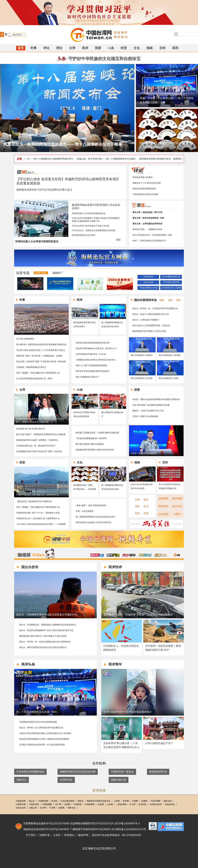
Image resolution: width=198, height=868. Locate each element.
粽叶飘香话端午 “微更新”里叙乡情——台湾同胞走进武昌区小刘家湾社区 (167, 145)
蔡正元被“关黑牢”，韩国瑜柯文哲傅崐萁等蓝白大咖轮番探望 (41, 435)
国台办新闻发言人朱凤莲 (170, 355)
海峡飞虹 (72, 808)
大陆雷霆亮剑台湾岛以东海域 (145, 194)
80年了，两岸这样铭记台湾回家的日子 (149, 241)
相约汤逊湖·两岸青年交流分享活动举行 (84, 325)
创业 (137, 513)
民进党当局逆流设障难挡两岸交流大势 (92, 343)
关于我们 (31, 835)
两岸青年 (115, 664)
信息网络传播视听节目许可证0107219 (92, 823)
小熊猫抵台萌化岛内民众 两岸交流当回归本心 (96, 360)
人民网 (117, 801)
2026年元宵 (148, 282)
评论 (46, 48)
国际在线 (168, 801)
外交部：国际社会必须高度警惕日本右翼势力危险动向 (156, 399)
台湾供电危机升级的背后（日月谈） (92, 354)
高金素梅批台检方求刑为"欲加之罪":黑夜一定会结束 (39, 451)
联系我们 (69, 835)
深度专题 (23, 273)
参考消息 (143, 804)
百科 (163, 48)
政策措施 (177, 498)
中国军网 (78, 804)
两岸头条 (113, 555)
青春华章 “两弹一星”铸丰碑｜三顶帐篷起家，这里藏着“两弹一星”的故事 (39, 356)
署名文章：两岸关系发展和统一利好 (148, 218)
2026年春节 (148, 277)
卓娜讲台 (161, 555)
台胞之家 (33, 808)
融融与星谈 (177, 555)
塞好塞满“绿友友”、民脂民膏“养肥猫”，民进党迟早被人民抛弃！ (139, 615)
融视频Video (35, 554)
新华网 (126, 801)
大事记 (177, 514)
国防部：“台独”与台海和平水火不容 (148, 411)
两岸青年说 (145, 555)
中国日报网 (155, 801)
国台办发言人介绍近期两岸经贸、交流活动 (151, 326)
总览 (19, 159)
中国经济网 (34, 804)
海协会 (80, 801)
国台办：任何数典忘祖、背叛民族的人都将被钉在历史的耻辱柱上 (48, 625)
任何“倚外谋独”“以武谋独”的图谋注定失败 (151, 405)
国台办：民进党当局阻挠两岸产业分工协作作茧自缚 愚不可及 (46, 630)
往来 (137, 500)
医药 (175, 48)
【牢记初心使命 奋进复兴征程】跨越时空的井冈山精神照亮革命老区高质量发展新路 (68, 181)
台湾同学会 (66, 780)
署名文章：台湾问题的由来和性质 (147, 224)
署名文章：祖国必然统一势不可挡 (147, 212)
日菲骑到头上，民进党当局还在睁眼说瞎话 (121, 648)
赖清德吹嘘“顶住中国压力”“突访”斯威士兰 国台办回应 (43, 636)
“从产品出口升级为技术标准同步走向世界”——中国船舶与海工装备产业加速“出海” (41, 524)
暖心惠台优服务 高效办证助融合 (90, 444)
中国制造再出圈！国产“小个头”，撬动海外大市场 (38, 513)
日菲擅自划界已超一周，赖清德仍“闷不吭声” (36, 446)
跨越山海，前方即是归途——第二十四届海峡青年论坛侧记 (107, 159)
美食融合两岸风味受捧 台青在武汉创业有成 (95, 450)
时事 (34, 48)
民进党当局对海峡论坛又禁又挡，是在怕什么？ (96, 348)
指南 (149, 48)
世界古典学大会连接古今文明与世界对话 (93, 522)
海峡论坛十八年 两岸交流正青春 (147, 183)
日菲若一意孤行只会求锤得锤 (145, 416)
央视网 (144, 801)
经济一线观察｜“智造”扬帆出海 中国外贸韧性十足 (38, 373)
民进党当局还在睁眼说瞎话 (144, 189)
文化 (137, 48)
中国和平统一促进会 (122, 772)
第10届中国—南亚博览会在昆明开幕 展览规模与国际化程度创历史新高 (41, 345)
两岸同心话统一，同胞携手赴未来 (147, 229)
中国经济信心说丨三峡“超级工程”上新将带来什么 (37, 495)
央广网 (58, 804)
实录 (169, 300)
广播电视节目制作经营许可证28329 (90, 829)
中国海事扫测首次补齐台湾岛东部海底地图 (38, 722)
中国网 (135, 801)
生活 (146, 506)
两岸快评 (129, 555)
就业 (146, 500)
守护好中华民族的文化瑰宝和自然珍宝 (105, 59)
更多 (119, 240)
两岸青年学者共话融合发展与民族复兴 (92, 371)
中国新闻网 (90, 804)
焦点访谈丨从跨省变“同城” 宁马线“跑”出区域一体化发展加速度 (41, 362)
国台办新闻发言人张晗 (169, 378)
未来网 (101, 804)
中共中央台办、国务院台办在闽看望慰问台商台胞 (94, 231)
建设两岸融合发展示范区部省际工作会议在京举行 (96, 207)
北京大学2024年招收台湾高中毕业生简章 (142, 486)
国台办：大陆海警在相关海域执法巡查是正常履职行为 (47, 615)
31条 (111, 48)
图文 (177, 300)
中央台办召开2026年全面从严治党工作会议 (91, 226)
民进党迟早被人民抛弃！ (143, 177)
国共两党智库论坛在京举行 (84, 235)
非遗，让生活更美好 (85, 511)
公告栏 (57, 835)
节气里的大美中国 (171, 282)
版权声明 (83, 835)
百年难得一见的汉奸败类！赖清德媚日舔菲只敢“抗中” (163, 648)
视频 (161, 300)
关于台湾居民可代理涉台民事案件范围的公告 (170, 486)
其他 (146, 513)
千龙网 (52, 808)
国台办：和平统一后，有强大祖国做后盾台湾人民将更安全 (45, 642)
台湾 (72, 48)
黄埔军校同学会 (158, 772)
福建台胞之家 (119, 780)
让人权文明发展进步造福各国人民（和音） (35, 379)
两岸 (85, 48)
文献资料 (163, 498)
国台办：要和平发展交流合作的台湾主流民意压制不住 (43, 647)
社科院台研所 (156, 804)
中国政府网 (21, 801)
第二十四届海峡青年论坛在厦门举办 (37, 712)
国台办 (32, 801)
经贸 (124, 48)
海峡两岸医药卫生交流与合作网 (78, 772)
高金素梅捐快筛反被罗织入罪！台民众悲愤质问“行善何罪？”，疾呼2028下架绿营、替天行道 (40, 420)
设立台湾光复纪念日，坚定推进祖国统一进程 (152, 235)
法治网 (110, 804)
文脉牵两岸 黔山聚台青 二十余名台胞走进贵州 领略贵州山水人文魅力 (121, 747)
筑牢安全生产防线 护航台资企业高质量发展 (84, 414)
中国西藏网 (47, 804)
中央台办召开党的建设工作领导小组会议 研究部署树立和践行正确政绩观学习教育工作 (96, 220)
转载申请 (45, 835)
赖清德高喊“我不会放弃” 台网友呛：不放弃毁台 (37, 440)
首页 (21, 48)
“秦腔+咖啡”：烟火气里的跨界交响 (91, 505)
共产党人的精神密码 (25, 339)
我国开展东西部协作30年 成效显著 (31, 332)
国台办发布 (97, 555)
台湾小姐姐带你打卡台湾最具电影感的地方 (128, 712)
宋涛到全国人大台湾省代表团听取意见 (89, 213)
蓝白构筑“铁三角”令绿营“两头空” (31, 429)
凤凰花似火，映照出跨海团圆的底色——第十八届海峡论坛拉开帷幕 (63, 144)
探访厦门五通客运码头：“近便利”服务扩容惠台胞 (97, 433)
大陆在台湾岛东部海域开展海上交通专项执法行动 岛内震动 (45, 733)
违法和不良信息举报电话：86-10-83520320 (116, 835)
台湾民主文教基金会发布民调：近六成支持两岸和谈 (42, 745)
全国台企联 (21, 808)
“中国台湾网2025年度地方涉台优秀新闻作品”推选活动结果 (148, 288)
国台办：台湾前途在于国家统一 (146, 320)
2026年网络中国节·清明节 (171, 277)
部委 (98, 48)
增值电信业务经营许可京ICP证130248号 (46, 829)
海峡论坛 (21, 780)
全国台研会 (170, 804)
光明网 (67, 804)
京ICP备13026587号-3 (127, 823)
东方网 (43, 808)
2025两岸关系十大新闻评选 (171, 288)
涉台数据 (163, 514)
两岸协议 (163, 506)
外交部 (54, 801)
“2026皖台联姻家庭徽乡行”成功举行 (91, 438)
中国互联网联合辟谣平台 (153, 826)
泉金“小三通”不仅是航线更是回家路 (91, 366)
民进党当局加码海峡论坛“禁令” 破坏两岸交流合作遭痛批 (44, 739)
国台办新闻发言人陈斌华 (142, 355)
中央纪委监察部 (67, 801)
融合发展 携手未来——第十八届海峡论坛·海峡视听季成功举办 (43, 159)
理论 (59, 48)
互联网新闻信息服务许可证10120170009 (46, 823)
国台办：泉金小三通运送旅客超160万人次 (151, 314)
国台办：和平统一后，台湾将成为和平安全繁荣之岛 (155, 309)
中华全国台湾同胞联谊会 (30, 772)
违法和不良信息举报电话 (171, 827)
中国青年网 (21, 804)
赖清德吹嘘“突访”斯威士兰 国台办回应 (149, 331)
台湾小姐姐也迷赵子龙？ (159, 743)
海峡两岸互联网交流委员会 (99, 801)
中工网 (132, 804)
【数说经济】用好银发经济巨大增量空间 (34, 502)
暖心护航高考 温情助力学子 (112, 414)
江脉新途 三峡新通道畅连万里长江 (31, 367)
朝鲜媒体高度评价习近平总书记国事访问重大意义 (44, 190)
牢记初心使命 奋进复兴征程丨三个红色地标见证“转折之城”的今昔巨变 (41, 350)
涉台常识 (177, 506)
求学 (137, 506)
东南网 (61, 808)
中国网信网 (43, 801)
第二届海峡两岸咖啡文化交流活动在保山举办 (112, 325)
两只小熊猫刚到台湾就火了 (88, 377)
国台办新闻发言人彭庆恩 (142, 378)
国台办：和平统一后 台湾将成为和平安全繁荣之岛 (41, 728)
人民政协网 (121, 804)
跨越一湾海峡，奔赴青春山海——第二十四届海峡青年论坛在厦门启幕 (167, 100)
